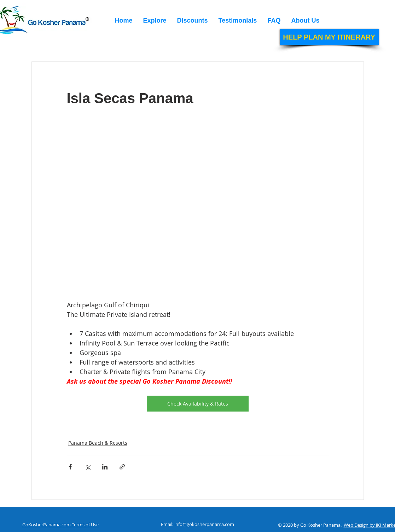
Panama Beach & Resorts (98, 443)
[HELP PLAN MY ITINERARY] (329, 37)
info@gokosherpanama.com (204, 524)
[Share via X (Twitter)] (88, 467)
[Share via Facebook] (70, 467)
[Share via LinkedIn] (105, 467)
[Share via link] (122, 467)
